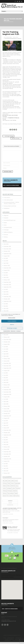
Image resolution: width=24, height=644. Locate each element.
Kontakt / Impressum (9, 641)
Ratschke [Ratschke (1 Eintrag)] (15, 493)
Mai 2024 (6, 277)
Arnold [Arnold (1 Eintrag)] (16, 483)
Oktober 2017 (7, 415)
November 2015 (7, 456)
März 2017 (6, 427)
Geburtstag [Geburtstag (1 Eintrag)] (17, 485)
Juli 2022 (6, 306)
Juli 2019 (6, 375)
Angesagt (10, 503)
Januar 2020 (7, 363)
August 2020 (7, 346)
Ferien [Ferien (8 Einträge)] (12, 485)
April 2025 (6, 265)
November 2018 (7, 394)
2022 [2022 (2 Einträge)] (6, 483)
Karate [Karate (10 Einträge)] (4, 488)
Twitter (17, 1)
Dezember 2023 (7, 284)
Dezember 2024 (7, 270)
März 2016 (6, 446)
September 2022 (8, 303)
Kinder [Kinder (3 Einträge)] (8, 488)
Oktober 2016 (7, 435)
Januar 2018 (6, 411)
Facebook (15, 1)
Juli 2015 (6, 466)
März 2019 (6, 384)
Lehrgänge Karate (8, 229)
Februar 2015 (7, 475)
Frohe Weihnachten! (8, 202)
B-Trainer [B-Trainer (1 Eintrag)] (5, 485)
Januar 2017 (6, 430)
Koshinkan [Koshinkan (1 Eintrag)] (13, 488)
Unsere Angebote (11, 640)
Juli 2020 (6, 349)
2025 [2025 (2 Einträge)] (12, 483)
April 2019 (6, 382)
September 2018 (7, 396)
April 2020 (6, 356)
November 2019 (7, 368)
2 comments (11, 516)
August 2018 (7, 399)
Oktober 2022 (7, 301)
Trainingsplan (18, 640)
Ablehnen (12, 325)
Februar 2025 (7, 267)
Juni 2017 (6, 423)
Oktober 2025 (7, 253)
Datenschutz (13, 331)
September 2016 (7, 437)
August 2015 (7, 463)
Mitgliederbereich (8, 642)
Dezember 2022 (7, 298)
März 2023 (6, 296)
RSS (22, 1)
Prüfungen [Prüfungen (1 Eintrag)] (10, 493)
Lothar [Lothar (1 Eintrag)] (14, 490)
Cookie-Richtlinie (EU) (17, 642)
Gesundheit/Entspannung (11, 38)
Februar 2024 (7, 282)
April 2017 (6, 425)
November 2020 (7, 341)
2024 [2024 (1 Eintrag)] (9, 483)
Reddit (14, 130)
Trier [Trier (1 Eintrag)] (8, 498)
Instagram (19, 1)
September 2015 (7, 461)
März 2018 (6, 406)
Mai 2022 (6, 308)
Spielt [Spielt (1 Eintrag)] (16, 495)
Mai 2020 (6, 353)
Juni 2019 (6, 377)
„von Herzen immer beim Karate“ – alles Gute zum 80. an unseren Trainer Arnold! (12, 510)
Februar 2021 (7, 339)
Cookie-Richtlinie (7, 331)
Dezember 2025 (7, 248)
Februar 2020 (7, 361)
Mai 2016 (6, 442)
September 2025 (8, 256)
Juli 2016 (6, 439)
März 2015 (6, 473)
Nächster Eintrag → (16, 138)
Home (5, 640)
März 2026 (6, 246)
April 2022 (6, 310)
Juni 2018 (6, 401)
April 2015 (6, 470)
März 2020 (6, 358)
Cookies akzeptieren (12, 321)
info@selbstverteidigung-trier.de (9, 623)
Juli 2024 (6, 275)
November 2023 (7, 287)
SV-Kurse (6, 237)
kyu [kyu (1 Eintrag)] (17, 488)
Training (19, 38)
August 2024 (7, 272)
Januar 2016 (6, 451)
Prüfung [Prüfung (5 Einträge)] (5, 493)
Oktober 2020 (7, 344)
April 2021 (6, 334)
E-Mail (16, 130)
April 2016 (6, 444)
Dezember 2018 (7, 392)
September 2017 (7, 418)
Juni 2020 (6, 351)
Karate (5, 225)
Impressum (18, 331)
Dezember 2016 (7, 432)
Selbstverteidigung (8, 234)
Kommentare (10, 507)
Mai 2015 (6, 468)
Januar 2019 (6, 389)
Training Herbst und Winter (10, 208)
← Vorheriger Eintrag (8, 136)
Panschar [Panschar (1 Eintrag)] (18, 490)
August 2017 (7, 420)
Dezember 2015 (7, 454)
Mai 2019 (6, 380)
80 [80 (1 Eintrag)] (4, 483)
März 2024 (6, 279)
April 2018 (6, 403)
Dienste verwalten (12, 318)
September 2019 (7, 370)
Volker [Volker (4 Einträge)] (11, 498)
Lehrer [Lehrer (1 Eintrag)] (4, 490)
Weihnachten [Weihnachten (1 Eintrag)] (16, 498)
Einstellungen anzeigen (12, 328)
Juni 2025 (6, 263)
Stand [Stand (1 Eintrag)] (4, 498)
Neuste (10, 505)
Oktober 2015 (7, 458)
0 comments (11, 525)
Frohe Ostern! (7, 199)
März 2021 (6, 337)
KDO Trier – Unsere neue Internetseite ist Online (12, 529)
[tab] (10, 503)
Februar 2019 (7, 387)
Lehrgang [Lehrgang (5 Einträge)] (9, 490)
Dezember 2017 (7, 413)
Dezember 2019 (7, 365)
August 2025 (7, 258)
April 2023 (6, 294)
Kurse (5, 227)
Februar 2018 (7, 408)
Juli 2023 (6, 291)
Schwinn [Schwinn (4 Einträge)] (5, 495)
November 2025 (7, 251)
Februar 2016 (7, 449)
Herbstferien (7, 210)
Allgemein (6, 217)
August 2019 (7, 372)
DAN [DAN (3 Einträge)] (9, 485)
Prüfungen (6, 232)
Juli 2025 (6, 260)
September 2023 (8, 289)
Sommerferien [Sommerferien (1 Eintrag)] (11, 495)
